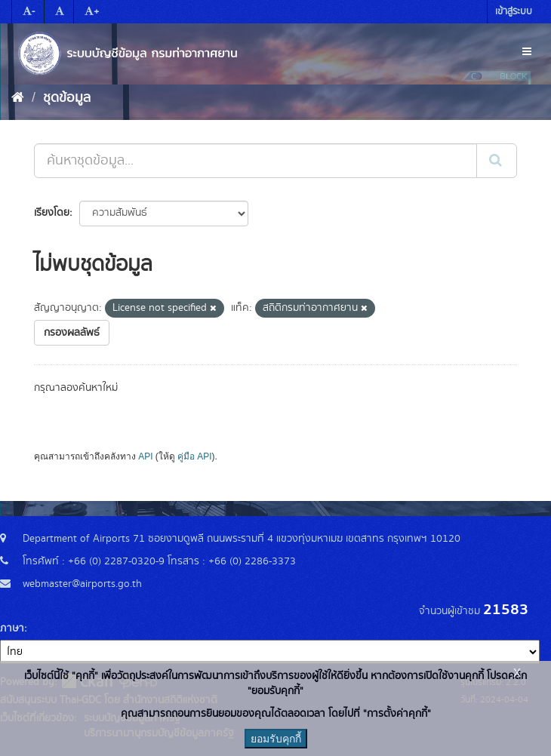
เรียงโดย (52, 213)
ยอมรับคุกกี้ (276, 739)
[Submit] (497, 161)
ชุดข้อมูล (67, 98)
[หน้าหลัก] (18, 98)
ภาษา (12, 628)
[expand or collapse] (527, 52)
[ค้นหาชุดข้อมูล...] (255, 161)
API (145, 456)
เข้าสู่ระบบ (514, 12)
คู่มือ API (194, 456)
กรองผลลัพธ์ (72, 333)
